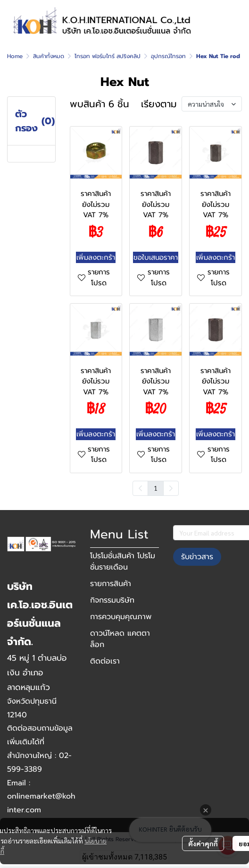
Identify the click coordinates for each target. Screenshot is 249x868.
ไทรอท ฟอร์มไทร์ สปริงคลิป (108, 56)
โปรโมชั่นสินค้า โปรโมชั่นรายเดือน (123, 562)
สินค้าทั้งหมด (49, 56)
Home (15, 56)
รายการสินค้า (111, 584)
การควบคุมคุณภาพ (121, 617)
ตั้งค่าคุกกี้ (203, 843)
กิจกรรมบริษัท (112, 600)
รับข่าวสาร (197, 557)
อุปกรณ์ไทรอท (168, 56)
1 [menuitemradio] (156, 488)
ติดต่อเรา (105, 661)
